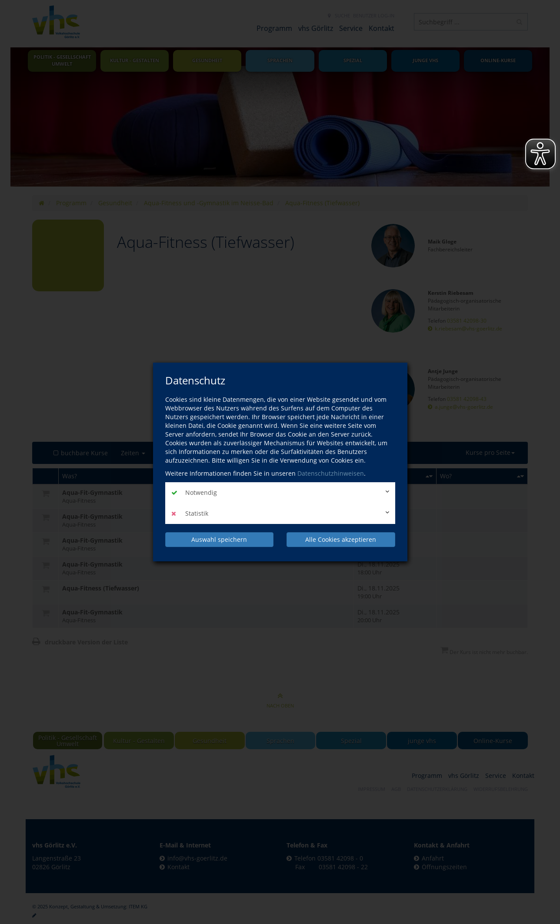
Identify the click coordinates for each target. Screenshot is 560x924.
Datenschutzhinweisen (331, 473)
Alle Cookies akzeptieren (341, 539)
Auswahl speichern (219, 539)
